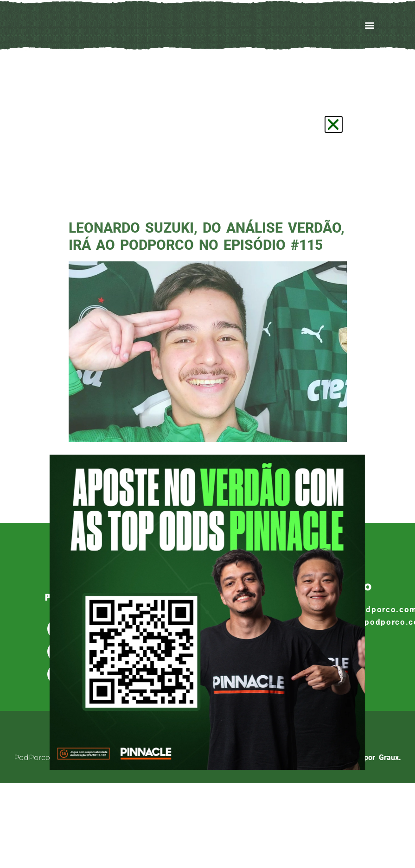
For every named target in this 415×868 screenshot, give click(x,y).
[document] (207, 434)
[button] (334, 124)
